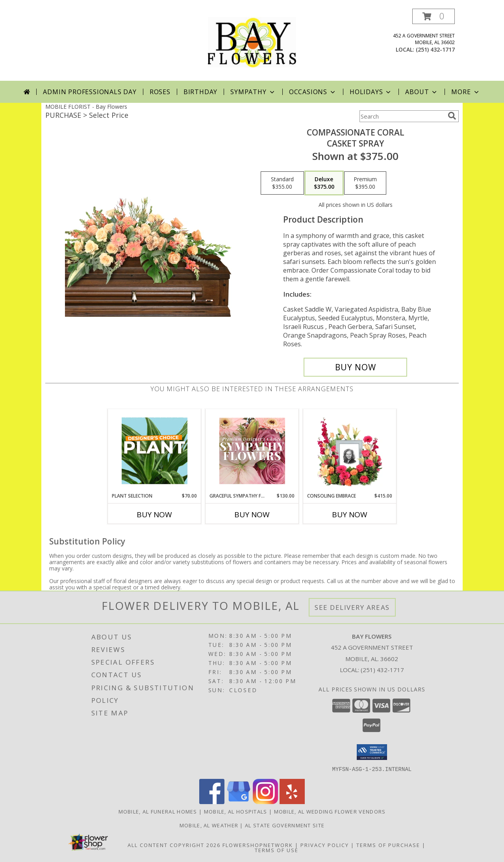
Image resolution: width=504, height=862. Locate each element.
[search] (452, 116)
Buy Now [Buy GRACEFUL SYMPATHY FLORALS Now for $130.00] (252, 515)
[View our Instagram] (265, 802)
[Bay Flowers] (252, 45)
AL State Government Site (285, 825)
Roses (160, 92)
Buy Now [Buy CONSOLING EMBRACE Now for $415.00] (350, 515)
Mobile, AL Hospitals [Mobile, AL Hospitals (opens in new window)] (236, 811)
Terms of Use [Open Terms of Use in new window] (277, 850)
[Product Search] (402, 116)
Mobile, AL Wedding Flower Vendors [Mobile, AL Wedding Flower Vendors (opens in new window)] (330, 811)
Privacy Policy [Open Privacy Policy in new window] (325, 845)
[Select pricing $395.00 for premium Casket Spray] (365, 183)
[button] (434, 16)
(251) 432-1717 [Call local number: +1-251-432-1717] (435, 49)
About (422, 92)
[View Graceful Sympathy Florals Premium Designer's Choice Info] (252, 451)
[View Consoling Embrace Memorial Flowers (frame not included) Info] (350, 451)
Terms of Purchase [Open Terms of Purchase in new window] (388, 845)
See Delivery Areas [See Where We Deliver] (352, 607)
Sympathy (253, 92)
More (466, 92)
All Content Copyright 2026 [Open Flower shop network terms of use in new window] (174, 845)
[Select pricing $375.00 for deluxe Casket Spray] (324, 183)
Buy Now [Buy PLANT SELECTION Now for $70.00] (154, 515)
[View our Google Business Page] (239, 802)
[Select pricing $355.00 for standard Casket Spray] (282, 183)
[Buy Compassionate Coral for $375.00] (355, 367)
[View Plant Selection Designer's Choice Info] (155, 451)
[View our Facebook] (212, 802)
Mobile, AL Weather (209, 825)
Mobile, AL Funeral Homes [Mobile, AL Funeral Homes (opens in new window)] (158, 811)
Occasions (313, 92)
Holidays (371, 92)
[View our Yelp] (292, 802)
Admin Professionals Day (90, 92)
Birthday (200, 92)
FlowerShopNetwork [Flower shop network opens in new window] (258, 845)
